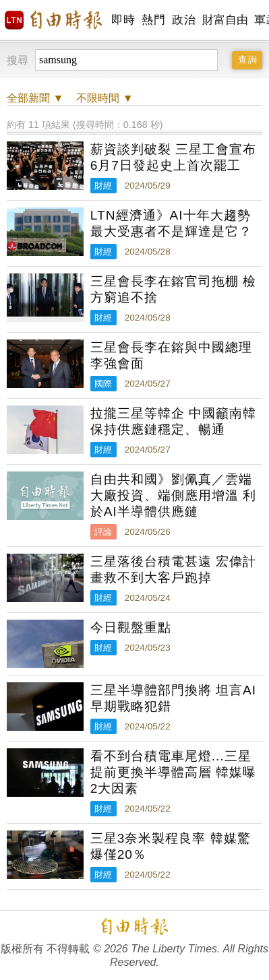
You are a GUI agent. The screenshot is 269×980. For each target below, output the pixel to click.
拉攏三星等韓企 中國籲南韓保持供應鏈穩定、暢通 (173, 421)
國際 (103, 384)
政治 (184, 20)
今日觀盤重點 (131, 627)
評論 (103, 532)
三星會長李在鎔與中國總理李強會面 (171, 355)
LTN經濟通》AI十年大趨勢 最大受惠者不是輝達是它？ (171, 223)
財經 (103, 186)
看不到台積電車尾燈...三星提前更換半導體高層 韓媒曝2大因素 (173, 772)
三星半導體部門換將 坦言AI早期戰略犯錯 (173, 698)
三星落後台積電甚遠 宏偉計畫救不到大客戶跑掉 (173, 569)
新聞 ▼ (35, 98)
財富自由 (225, 20)
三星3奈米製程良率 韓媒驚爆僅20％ (171, 846)
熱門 (153, 20)
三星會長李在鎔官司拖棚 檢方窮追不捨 (173, 289)
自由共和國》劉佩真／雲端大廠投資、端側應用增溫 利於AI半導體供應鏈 (173, 495)
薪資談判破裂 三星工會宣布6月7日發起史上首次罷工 (173, 157)
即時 (123, 20)
